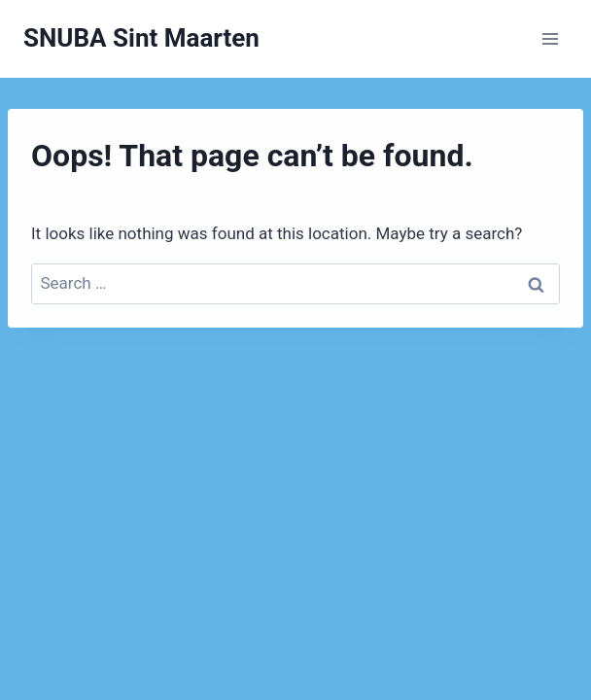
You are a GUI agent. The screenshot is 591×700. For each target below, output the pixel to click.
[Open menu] (550, 38)
